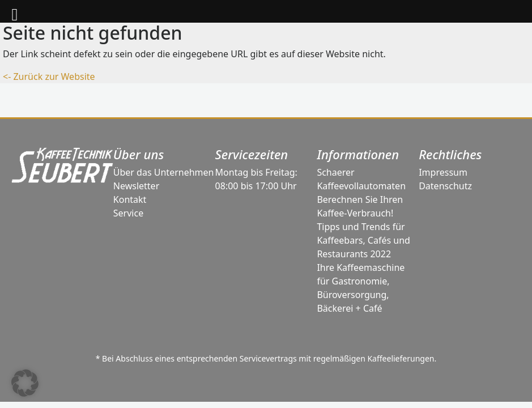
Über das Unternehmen (164, 172)
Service (128, 213)
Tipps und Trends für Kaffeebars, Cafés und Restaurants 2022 (363, 240)
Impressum (443, 172)
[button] (25, 383)
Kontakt (130, 199)
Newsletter (136, 186)
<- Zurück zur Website (49, 76)
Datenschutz (445, 186)
